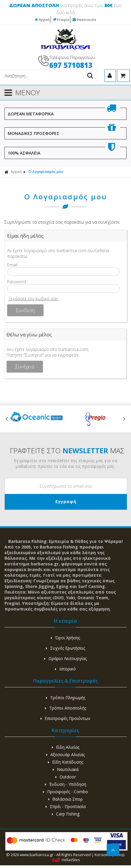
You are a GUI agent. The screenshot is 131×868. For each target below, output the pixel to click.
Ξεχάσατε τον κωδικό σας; (34, 299)
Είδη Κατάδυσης (66, 762)
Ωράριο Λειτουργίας (65, 658)
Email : (13, 265)
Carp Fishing (66, 814)
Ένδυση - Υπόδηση (66, 784)
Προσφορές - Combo (65, 792)
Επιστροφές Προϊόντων (65, 718)
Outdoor (66, 777)
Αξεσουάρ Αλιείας (65, 755)
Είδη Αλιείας (66, 747)
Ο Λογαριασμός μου (46, 172)
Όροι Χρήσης (65, 638)
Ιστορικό (65, 669)
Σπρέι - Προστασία (66, 806)
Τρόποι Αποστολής (66, 708)
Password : (17, 282)
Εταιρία (61, 19)
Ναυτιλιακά (66, 769)
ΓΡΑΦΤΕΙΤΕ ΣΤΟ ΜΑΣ (67, 451)
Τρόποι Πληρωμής (66, 698)
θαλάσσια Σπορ (65, 799)
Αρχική (42, 19)
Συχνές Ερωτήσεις (65, 648)
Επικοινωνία (84, 19)
